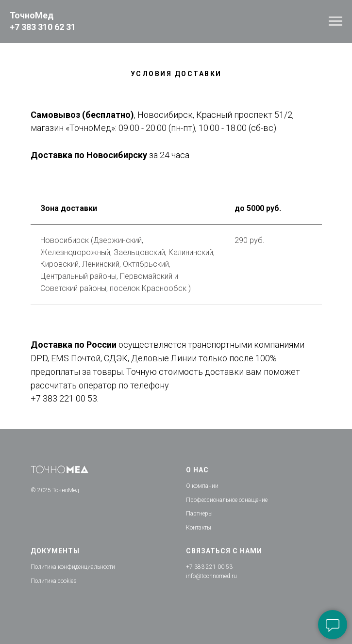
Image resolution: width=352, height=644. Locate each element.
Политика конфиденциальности (73, 567)
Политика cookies (54, 581)
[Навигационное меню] (335, 21)
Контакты (199, 528)
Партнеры (199, 514)
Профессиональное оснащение (227, 500)
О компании (202, 486)
